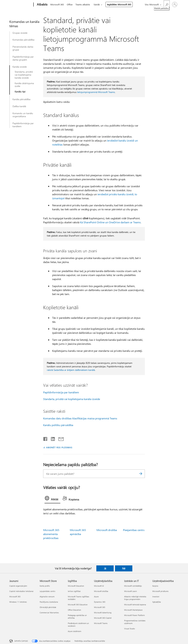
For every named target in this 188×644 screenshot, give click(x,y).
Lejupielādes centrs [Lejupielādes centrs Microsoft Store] (47, 591)
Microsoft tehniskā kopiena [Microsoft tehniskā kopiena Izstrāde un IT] (135, 605)
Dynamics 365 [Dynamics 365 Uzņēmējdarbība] (100, 602)
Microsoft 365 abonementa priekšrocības (51, 534)
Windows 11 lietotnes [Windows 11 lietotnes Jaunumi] (18, 602)
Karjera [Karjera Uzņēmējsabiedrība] (155, 586)
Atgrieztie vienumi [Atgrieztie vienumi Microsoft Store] (47, 597)
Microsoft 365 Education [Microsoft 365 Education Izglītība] (78, 605)
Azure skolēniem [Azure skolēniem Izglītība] (74, 631)
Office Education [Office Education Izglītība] (74, 610)
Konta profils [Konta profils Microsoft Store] (45, 586)
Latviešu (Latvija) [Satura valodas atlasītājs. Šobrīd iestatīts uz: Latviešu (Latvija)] (21, 641)
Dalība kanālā (19, 106)
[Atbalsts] (42, 5)
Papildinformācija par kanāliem (23, 125)
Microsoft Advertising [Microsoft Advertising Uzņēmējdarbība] (103, 613)
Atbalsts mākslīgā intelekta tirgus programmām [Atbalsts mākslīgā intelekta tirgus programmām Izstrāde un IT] (135, 598)
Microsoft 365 (57, 4)
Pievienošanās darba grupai (23, 48)
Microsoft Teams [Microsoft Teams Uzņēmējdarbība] (101, 623)
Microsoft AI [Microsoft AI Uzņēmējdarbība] (99, 586)
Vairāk (99, 4)
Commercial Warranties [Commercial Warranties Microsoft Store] (49, 613)
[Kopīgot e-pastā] (59, 438)
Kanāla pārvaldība (21, 99)
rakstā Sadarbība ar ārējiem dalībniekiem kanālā (71, 370)
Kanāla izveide (20, 67)
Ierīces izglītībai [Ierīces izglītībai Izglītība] (74, 591)
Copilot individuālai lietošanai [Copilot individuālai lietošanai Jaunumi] (21, 591)
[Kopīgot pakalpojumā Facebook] (45, 438)
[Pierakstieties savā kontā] (175, 5)
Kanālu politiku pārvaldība (58, 425)
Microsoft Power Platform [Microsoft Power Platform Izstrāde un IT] (134, 615)
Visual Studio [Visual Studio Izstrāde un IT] (129, 629)
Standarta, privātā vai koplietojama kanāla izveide (24, 75)
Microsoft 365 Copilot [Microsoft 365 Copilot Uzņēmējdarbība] (103, 618)
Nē (124, 568)
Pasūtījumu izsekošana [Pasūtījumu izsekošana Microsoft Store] (49, 602)
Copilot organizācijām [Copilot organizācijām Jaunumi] (18, 586)
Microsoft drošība (107, 530)
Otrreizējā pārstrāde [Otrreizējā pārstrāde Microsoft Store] (48, 607)
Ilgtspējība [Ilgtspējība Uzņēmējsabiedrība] (157, 602)
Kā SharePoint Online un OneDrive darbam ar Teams (110, 222)
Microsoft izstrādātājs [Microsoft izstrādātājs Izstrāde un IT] (133, 586)
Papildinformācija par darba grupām (23, 58)
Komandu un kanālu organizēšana (23, 115)
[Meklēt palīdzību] (167, 4)
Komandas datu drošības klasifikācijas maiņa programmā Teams (80, 418)
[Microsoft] (21, 5)
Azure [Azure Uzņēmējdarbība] (96, 597)
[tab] (52, 499)
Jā (105, 568)
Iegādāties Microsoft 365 (121, 4)
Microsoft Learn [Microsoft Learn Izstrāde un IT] (130, 591)
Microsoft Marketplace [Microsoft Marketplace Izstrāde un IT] (133, 610)
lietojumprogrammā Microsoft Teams (96, 92)
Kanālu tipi (20, 92)
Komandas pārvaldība (23, 40)
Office (70, 4)
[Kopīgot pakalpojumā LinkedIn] (52, 438)
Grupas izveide (20, 33)
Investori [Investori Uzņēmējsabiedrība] (156, 597)
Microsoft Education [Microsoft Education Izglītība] (76, 586)
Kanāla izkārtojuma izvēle (24, 85)
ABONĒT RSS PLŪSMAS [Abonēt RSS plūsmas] (59, 447)
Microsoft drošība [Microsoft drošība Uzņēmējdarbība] (101, 591)
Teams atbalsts (84, 4)
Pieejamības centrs (134, 530)
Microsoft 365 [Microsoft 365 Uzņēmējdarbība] (100, 607)
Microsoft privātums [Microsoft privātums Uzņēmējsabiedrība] (160, 591)
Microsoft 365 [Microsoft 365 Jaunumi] (15, 597)
